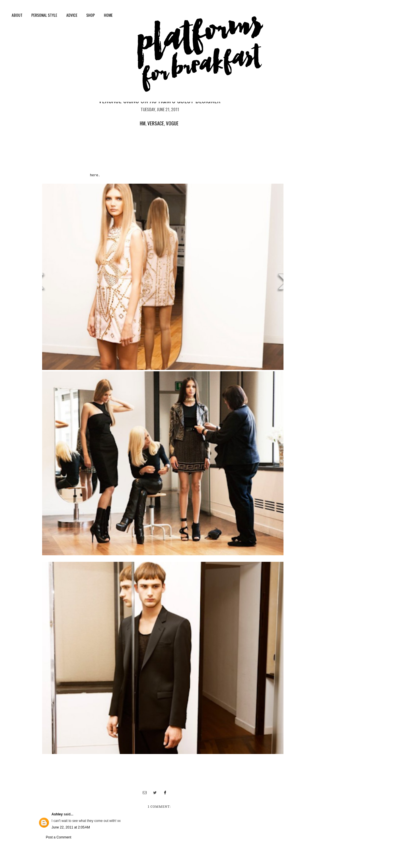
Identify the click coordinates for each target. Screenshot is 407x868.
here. (95, 175)
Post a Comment (58, 837)
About (17, 15)
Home (108, 15)
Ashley (57, 814)
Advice (72, 15)
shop (91, 15)
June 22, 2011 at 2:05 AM (71, 827)
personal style (44, 15)
